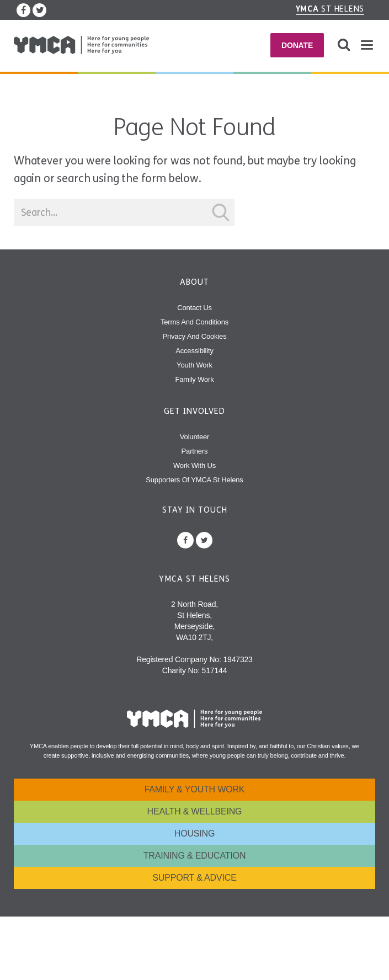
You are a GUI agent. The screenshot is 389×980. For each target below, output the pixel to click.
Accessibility (194, 351)
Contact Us (194, 308)
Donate (297, 45)
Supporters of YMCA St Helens (194, 480)
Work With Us (194, 465)
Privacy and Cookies (195, 336)
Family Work (194, 379)
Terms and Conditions (194, 322)
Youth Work (194, 365)
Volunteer (194, 437)
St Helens (330, 9)
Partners (195, 451)
